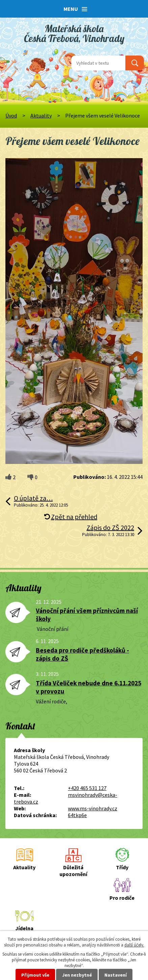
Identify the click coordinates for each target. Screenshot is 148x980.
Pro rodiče (122, 898)
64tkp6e (77, 815)
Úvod (11, 115)
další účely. (134, 945)
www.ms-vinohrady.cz (93, 808)
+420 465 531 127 (87, 788)
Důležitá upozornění (73, 871)
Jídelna (24, 928)
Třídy (122, 867)
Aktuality (41, 115)
